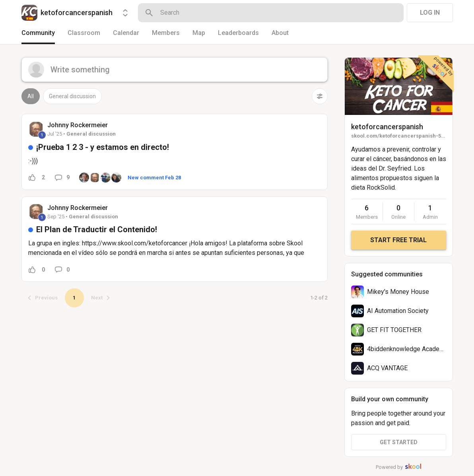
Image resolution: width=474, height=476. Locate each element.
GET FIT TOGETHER (394, 330)
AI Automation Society (398, 311)
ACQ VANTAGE (387, 368)
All (31, 96)
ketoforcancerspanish (387, 127)
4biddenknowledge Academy (407, 349)
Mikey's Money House (398, 292)
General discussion (72, 96)
